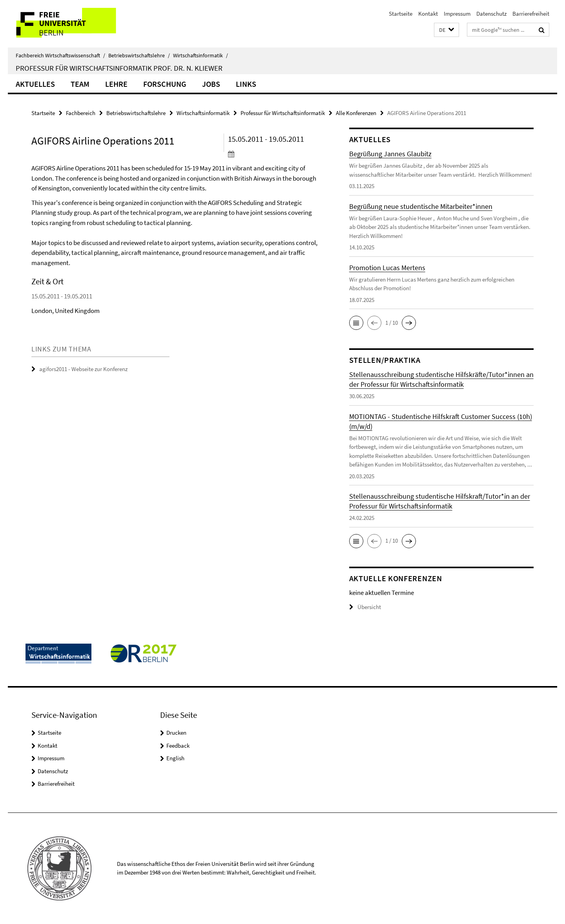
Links (246, 84)
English (175, 758)
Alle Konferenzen (356, 113)
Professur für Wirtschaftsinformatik (283, 113)
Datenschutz (491, 14)
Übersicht (365, 607)
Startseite (401, 14)
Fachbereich (81, 113)
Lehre (116, 84)
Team (80, 84)
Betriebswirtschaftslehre (139, 55)
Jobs (211, 84)
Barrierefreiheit (531, 14)
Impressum (457, 14)
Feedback (178, 746)
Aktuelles (35, 84)
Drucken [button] (176, 733)
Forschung (165, 84)
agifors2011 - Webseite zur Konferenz (83, 369)
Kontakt (428, 14)
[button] (447, 30)
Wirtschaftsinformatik (200, 55)
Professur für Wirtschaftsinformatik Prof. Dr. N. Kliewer (119, 68)
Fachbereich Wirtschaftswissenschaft (60, 55)
